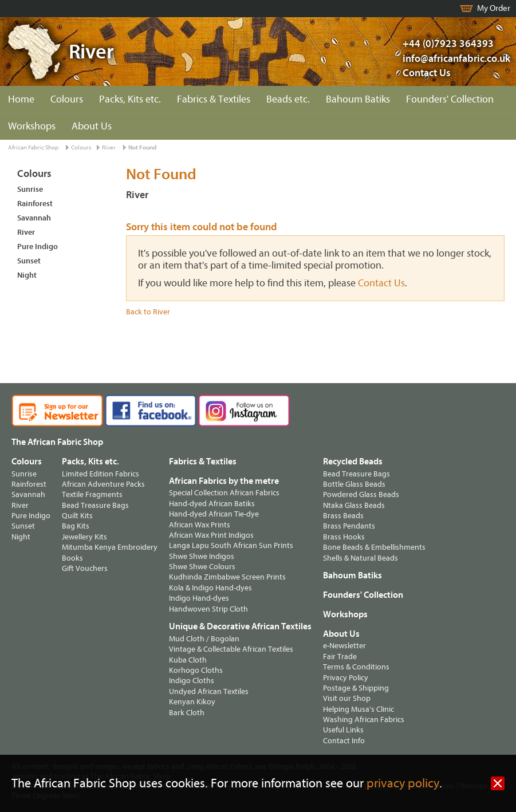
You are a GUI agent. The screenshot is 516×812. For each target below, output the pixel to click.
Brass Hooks (344, 537)
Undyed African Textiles (209, 691)
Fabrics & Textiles (214, 99)
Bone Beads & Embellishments (374, 547)
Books (72, 558)
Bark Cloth (187, 713)
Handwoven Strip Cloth (208, 609)
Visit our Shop (347, 698)
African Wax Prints (200, 525)
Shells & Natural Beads (361, 558)
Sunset (29, 261)
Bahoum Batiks (358, 99)
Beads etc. (288, 99)
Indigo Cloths (192, 681)
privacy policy (403, 784)
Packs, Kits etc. (130, 99)
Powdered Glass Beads (361, 494)
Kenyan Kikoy (192, 702)
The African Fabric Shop (57, 442)
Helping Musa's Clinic (359, 709)
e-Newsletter (344, 646)
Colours (67, 99)
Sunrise (30, 189)
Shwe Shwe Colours (202, 567)
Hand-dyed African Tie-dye (214, 514)
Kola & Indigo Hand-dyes (210, 588)
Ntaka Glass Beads (354, 505)
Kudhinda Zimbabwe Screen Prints (227, 577)
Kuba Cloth (188, 660)
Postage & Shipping (356, 688)
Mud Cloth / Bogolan (204, 639)
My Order (494, 8)
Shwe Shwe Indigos (202, 556)
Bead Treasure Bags (95, 505)
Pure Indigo (38, 247)
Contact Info (344, 741)
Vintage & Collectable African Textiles (231, 649)
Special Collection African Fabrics (224, 493)
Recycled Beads (353, 462)
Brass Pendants (349, 526)
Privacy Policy (346, 678)
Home (21, 99)
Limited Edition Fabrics (101, 474)
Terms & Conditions (356, 667)
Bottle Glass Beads (354, 484)
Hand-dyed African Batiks (212, 504)
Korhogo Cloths (196, 670)
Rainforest (35, 204)
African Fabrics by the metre (224, 481)
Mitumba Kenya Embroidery (110, 547)
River (109, 147)
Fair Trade (340, 657)
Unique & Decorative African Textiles (240, 626)
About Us (92, 126)
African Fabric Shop (33, 147)
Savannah (34, 218)
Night (27, 275)
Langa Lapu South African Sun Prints (231, 545)
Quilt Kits (77, 516)
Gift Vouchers (85, 568)
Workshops (32, 126)
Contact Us (427, 73)
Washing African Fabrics (364, 720)
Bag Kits (76, 526)
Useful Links (343, 730)
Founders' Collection (450, 99)
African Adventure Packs (103, 484)
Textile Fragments (92, 494)
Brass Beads (343, 516)
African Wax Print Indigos (211, 535)
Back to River (148, 312)
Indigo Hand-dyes (199, 598)
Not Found (142, 147)
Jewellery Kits (84, 537)
